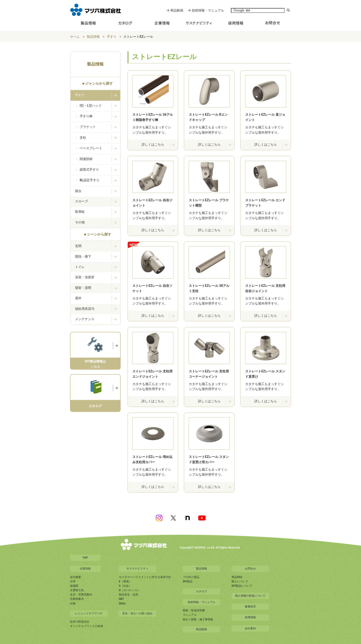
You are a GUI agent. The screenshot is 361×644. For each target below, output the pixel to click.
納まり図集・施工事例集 (198, 619)
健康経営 (250, 607)
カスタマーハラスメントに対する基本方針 (145, 577)
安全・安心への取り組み (137, 613)
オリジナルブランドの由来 (87, 626)
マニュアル (190, 615)
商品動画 (177, 10)
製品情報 (93, 37)
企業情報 (85, 569)
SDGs (122, 604)
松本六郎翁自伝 (80, 622)
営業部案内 (77, 599)
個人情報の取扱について (250, 596)
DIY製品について (242, 586)
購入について (240, 581)
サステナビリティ (137, 569)
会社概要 (76, 577)
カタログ (201, 591)
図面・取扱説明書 (194, 610)
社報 (73, 604)
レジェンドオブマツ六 (89, 613)
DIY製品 (188, 581)
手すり (112, 37)
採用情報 (250, 617)
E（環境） (125, 581)
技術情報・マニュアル (208, 10)
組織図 (74, 586)
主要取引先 (77, 590)
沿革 (73, 581)
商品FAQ (237, 577)
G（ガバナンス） (129, 590)
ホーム (75, 37)
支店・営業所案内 (81, 595)
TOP (85, 558)
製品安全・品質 (128, 595)
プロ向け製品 (191, 577)
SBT (121, 599)
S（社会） (125, 586)
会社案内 (250, 628)
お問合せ (250, 569)
